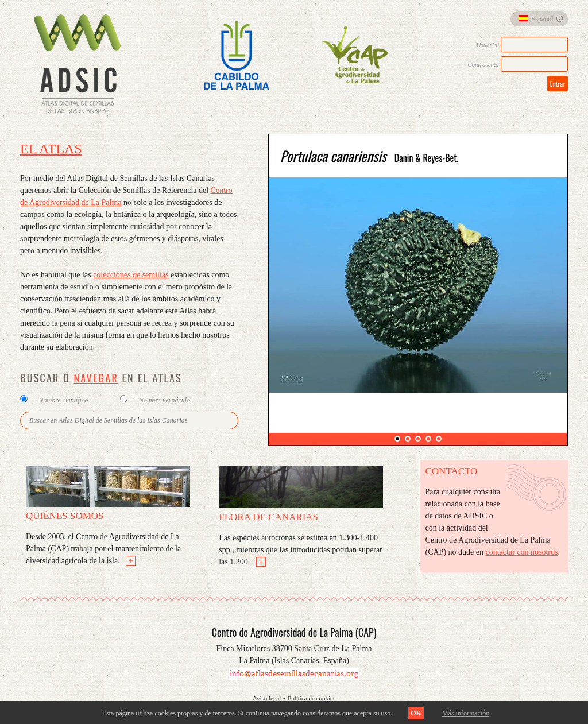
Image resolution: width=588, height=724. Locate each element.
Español (536, 19)
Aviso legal (267, 698)
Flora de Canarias (268, 517)
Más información (466, 713)
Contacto (452, 471)
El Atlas (51, 149)
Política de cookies (312, 698)
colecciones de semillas (131, 275)
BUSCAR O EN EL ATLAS (101, 378)
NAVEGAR (96, 378)
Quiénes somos (65, 516)
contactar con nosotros (522, 552)
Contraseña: (518, 64)
